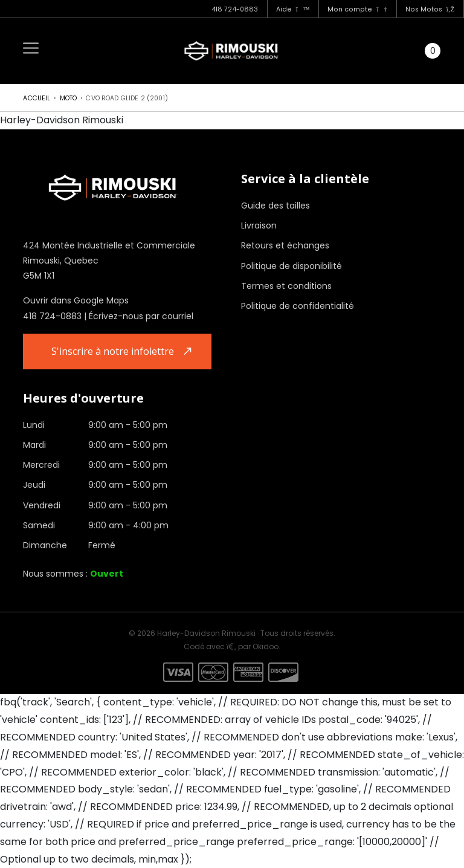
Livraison (259, 225)
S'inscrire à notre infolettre (113, 351)
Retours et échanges (285, 245)
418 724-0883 (235, 9)
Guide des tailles (275, 206)
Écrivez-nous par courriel (141, 316)
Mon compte (357, 9)
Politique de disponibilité (292, 266)
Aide (293, 9)
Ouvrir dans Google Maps (76, 300)
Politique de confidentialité (298, 306)
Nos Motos (430, 9)
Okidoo (266, 646)
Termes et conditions (286, 286)
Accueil (37, 98)
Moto (69, 98)
